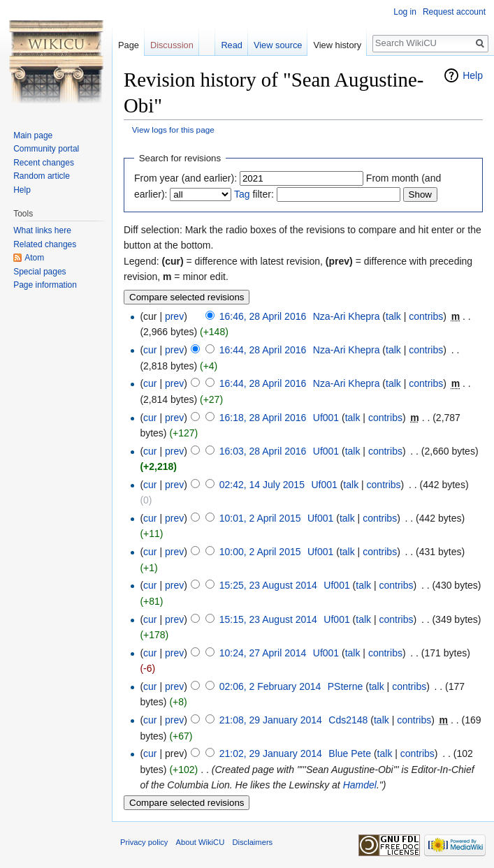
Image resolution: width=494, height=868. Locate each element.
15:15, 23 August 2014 (268, 619)
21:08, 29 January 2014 (271, 720)
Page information (45, 285)
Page (129, 45)
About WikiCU (201, 842)
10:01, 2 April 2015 (260, 518)
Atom (34, 258)
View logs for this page (173, 130)
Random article (42, 176)
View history (337, 45)
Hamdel (360, 785)
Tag (242, 194)
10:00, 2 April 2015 (260, 552)
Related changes (45, 244)
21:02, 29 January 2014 (271, 753)
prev (174, 316)
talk (393, 316)
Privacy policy (144, 842)
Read (232, 45)
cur (150, 350)
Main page (33, 135)
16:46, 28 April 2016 (263, 316)
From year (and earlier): (186, 178)
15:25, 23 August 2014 (268, 585)
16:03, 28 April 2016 (263, 451)
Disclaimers (252, 842)
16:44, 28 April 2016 (263, 350)
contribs (426, 316)
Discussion (172, 45)
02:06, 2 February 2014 (270, 686)
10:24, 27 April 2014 (263, 653)
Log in (405, 12)
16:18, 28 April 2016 (263, 418)
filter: (254, 194)
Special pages (39, 272)
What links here (42, 230)
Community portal (46, 149)
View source (278, 45)
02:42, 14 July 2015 (262, 485)
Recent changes (44, 163)
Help (473, 75)
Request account (454, 12)
